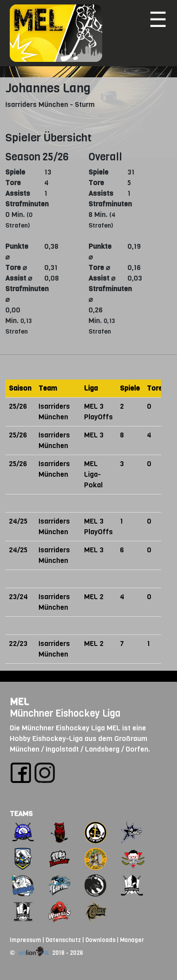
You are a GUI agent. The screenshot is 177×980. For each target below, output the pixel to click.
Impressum (25, 940)
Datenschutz (63, 940)
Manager (132, 940)
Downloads (100, 940)
